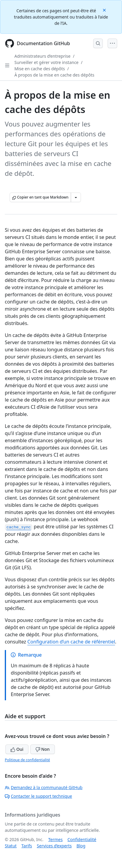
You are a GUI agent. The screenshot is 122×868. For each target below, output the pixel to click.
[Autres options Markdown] (76, 197)
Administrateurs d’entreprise (42, 56)
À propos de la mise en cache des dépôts (54, 75)
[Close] (105, 10)
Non (43, 749)
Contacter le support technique (38, 796)
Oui (17, 749)
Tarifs (27, 846)
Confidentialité (82, 839)
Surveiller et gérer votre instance (46, 62)
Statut (11, 846)
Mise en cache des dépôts (40, 69)
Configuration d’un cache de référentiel (71, 642)
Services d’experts (54, 846)
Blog (81, 846)
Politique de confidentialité (27, 760)
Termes (55, 839)
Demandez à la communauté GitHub (44, 787)
